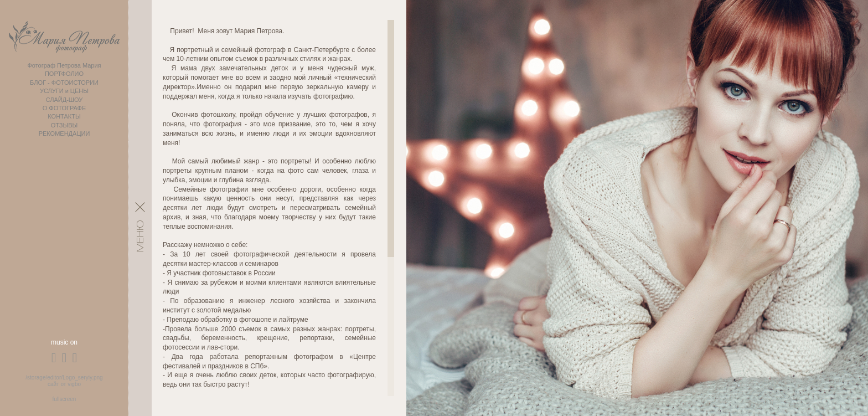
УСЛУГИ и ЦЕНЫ (64, 91)
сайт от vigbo (64, 384)
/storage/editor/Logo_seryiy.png (64, 378)
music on (64, 342)
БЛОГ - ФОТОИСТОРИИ (64, 83)
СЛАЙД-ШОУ (64, 100)
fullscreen (64, 399)
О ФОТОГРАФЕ (64, 108)
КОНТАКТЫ (64, 116)
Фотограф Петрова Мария (64, 65)
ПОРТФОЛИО (64, 74)
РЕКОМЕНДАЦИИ (64, 133)
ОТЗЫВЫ (64, 125)
